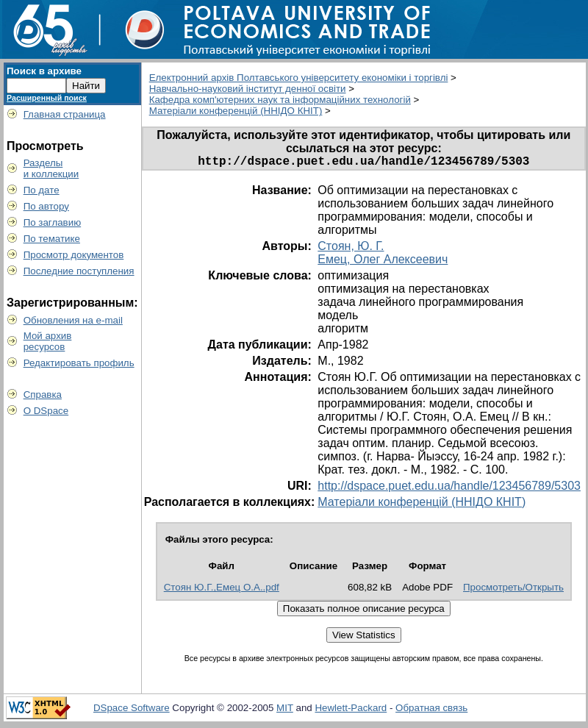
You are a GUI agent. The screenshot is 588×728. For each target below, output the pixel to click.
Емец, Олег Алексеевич (383, 262)
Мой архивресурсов (48, 341)
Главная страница (65, 114)
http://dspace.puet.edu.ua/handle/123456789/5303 (449, 489)
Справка (43, 395)
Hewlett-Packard (351, 711)
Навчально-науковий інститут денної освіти (248, 89)
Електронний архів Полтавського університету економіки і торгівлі (299, 78)
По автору (46, 206)
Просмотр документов (74, 255)
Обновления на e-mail (73, 320)
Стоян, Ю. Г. (351, 249)
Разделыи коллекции (51, 168)
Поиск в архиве (44, 71)
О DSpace (46, 411)
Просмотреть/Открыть (513, 590)
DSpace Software (132, 711)
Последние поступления (79, 271)
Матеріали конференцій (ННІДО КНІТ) (236, 111)
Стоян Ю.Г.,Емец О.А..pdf (222, 590)
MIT (285, 711)
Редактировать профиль (79, 363)
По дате (42, 190)
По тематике (52, 239)
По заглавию (53, 222)
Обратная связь (431, 711)
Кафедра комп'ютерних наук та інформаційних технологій (280, 100)
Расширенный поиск (47, 98)
